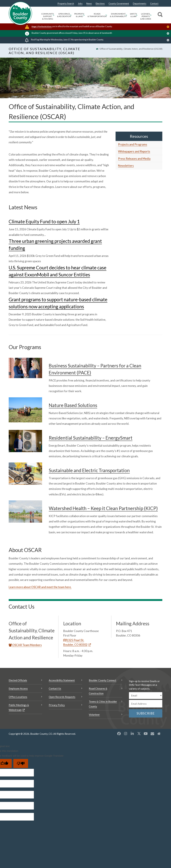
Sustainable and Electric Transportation (89, 470)
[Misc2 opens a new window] (159, 734)
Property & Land (79, 15)
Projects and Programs (133, 144)
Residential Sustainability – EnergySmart (91, 438)
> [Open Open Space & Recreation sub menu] (71, 15)
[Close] (169, 27)
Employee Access (18, 688)
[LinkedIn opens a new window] (132, 734)
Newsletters (126, 166)
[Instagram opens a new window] (126, 734)
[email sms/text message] (146, 696)
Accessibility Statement (62, 680)
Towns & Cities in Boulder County (103, 704)
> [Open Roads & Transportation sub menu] (106, 15)
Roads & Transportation (97, 15)
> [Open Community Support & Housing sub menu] (53, 15)
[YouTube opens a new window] (146, 734)
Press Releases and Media (134, 159)
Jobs (80, 4)
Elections (100, 4)
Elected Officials (18, 680)
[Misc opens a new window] (152, 734)
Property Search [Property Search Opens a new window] (66, 4)
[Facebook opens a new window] (119, 734)
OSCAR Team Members (25, 645)
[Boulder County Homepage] (20, 13)
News (89, 4)
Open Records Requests (62, 697)
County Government (119, 4)
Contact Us (55, 688)
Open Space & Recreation (64, 15)
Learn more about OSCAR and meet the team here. (40, 587)
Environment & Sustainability (118, 15)
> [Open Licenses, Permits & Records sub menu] (151, 15)
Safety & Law (133, 15)
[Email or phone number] (146, 704)
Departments (140, 4)
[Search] (160, 15)
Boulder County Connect (103, 680)
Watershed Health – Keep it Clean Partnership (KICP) (103, 508)
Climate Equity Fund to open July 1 (44, 221)
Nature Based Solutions (73, 405)
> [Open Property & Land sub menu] (84, 15)
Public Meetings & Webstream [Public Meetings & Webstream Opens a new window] (19, 707)
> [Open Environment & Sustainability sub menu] (126, 15)
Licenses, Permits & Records (146, 16)
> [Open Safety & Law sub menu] (137, 15)
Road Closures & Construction (98, 691)
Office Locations (18, 697)
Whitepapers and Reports (134, 151)
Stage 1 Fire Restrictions (42, 26)
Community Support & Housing (48, 16)
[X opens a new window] (139, 734)
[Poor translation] (21, 763)
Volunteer (94, 715)
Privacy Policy (57, 705)
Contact (154, 4)
